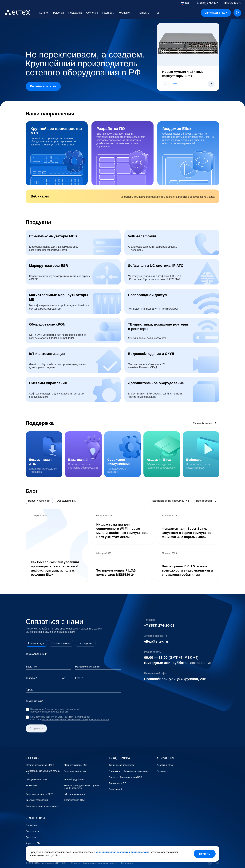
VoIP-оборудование (74, 780)
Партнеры (108, 13)
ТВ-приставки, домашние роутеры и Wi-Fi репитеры (82, 787)
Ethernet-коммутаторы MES (40, 765)
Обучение (92, 13)
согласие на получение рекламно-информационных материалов (76, 719)
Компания (124, 13)
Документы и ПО (118, 783)
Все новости (204, 501)
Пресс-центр (32, 831)
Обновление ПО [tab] (66, 501)
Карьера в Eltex (34, 843)
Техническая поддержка (121, 765)
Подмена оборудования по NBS (125, 777)
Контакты (144, 13)
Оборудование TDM (74, 800)
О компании (32, 825)
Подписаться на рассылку (168, 501)
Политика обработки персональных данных (94, 863)
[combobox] (186, 3)
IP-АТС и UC (32, 786)
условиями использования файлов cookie (123, 852)
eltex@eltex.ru (232, 3)
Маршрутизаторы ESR (76, 765)
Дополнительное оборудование (42, 806)
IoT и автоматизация (75, 794)
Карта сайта (127, 863)
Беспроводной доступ (75, 771)
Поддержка (75, 13)
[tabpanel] (122, 546)
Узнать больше (203, 423)
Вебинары (162, 771)
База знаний (115, 789)
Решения (58, 13)
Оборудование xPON (36, 780)
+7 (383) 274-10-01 (208, 3)
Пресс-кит (31, 837)
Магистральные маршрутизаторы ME (43, 772)
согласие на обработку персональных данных (55, 710)
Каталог (44, 13)
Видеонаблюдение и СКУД (39, 794)
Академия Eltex (165, 765)
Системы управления (37, 800)
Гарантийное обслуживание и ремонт (128, 771)
